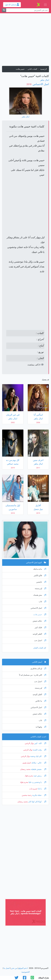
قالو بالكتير (40, 575)
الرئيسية (44, 69)
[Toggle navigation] (45, 5)
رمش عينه (40, 776)
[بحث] (4, 10)
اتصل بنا (7, 968)
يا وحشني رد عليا (37, 782)
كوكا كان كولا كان (37, 802)
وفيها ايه (41, 727)
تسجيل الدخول (12, 5)
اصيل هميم (27, 763)
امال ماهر (45, 80)
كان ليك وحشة (38, 756)
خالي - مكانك (39, 763)
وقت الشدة (39, 750)
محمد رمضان (25, 769)
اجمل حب (40, 640)
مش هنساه (40, 595)
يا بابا (42, 789)
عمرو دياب (33, 789)
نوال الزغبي (29, 743)
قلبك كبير (40, 627)
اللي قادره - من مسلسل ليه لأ (33, 675)
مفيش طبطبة (38, 769)
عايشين (41, 582)
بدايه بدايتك (40, 569)
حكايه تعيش (39, 621)
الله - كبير (40, 743)
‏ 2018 (29, 84)
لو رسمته (40, 588)
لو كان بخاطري (38, 669)
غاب (42, 602)
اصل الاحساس (40, 84)
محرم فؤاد (29, 776)
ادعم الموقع (23, 968)
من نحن (14, 968)
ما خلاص (41, 701)
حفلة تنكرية (39, 795)
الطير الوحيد (39, 634)
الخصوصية (26, 972)
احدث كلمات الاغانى (38, 737)
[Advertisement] (26, 41)
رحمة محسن (27, 795)
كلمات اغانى (32, 69)
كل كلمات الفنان (40, 648)
